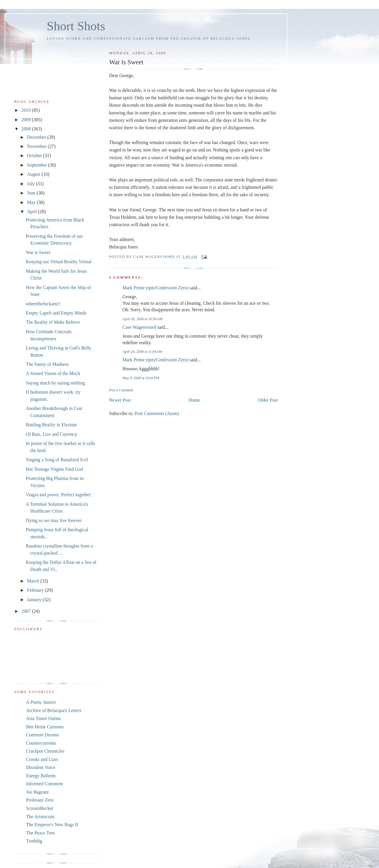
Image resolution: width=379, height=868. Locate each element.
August (34, 174)
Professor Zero (40, 800)
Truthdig (34, 841)
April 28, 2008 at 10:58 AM (142, 319)
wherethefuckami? (43, 304)
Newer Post (120, 400)
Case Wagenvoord (139, 327)
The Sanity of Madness (47, 364)
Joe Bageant (37, 792)
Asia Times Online (44, 718)
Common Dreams (42, 735)
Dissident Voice (41, 767)
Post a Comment (121, 390)
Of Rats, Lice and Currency (51, 434)
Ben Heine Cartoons (45, 727)
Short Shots (76, 26)
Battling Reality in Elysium (51, 425)
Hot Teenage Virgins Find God (54, 469)
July (31, 184)
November (37, 146)
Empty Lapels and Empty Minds (56, 313)
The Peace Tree (40, 833)
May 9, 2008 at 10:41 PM (141, 378)
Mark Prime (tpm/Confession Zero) (155, 288)
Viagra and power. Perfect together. (59, 495)
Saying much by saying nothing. (56, 383)
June (32, 193)
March (34, 581)
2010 (27, 110)
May (32, 202)
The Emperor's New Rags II (52, 825)
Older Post (268, 400)
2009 (27, 120)
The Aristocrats (40, 817)
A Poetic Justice (41, 702)
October (35, 155)
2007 (27, 611)
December (37, 137)
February (36, 590)
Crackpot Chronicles (45, 751)
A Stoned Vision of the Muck (53, 373)
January (35, 600)
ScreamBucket (40, 808)
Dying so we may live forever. (54, 520)
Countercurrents (41, 743)
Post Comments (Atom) (157, 413)
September (37, 165)
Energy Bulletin (41, 776)
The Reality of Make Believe (53, 322)
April (32, 212)
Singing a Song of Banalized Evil (57, 460)
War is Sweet (38, 252)
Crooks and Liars (42, 759)
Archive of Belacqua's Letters (54, 710)
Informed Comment (44, 784)
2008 (27, 129)
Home (194, 400)
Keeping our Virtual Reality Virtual (59, 262)
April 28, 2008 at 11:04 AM (142, 352)
